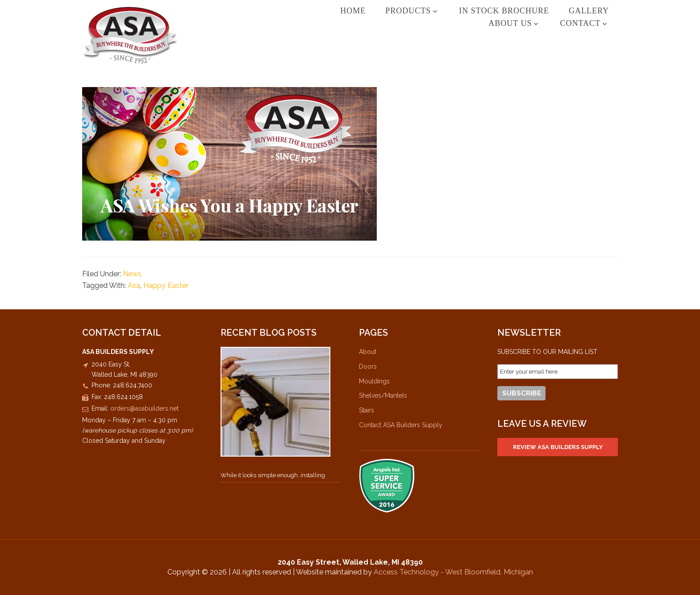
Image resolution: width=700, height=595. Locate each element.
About (368, 352)
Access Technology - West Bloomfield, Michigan (453, 572)
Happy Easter (166, 285)
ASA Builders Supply (130, 35)
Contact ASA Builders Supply (401, 425)
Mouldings (374, 381)
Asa (134, 285)
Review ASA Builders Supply (558, 447)
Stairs (367, 410)
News (132, 274)
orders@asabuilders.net (144, 408)
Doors (368, 366)
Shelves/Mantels (383, 395)
